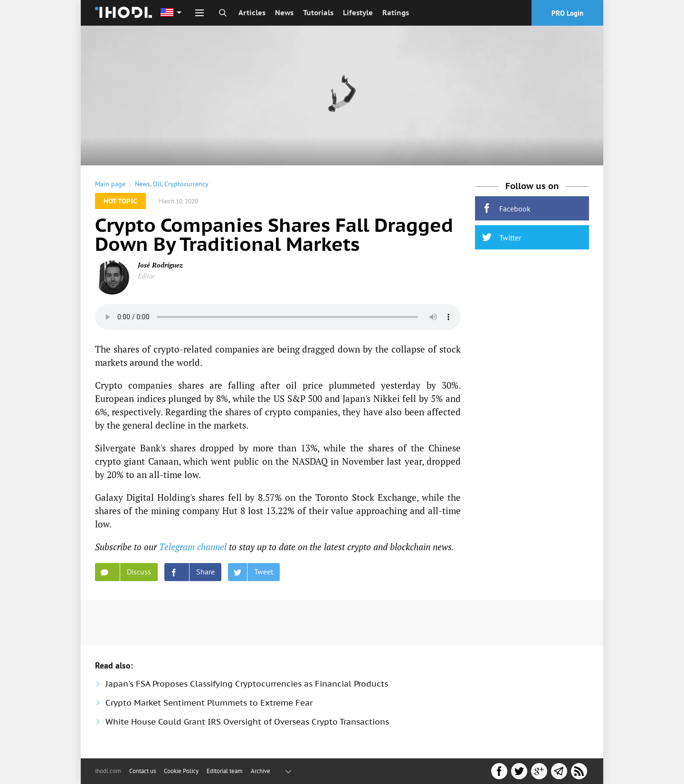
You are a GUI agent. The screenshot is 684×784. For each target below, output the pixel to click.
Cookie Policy (181, 771)
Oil (157, 184)
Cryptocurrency (186, 184)
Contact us (142, 771)
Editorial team (225, 771)
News (284, 13)
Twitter (502, 237)
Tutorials (318, 13)
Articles (252, 13)
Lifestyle (358, 13)
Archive (261, 771)
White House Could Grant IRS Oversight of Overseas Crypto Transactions (247, 722)
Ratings (396, 13)
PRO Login (567, 13)
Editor (146, 276)
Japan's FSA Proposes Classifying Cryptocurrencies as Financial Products (247, 684)
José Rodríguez (160, 265)
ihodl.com (108, 771)
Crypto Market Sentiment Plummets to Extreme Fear (209, 703)
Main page (110, 184)
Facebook (506, 208)
